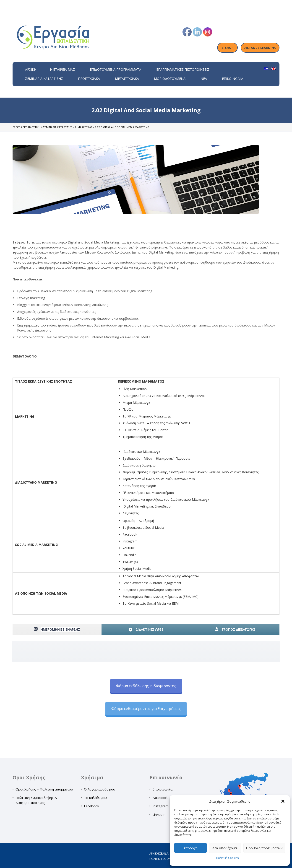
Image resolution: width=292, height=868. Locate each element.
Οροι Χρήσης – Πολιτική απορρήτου (44, 789)
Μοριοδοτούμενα (170, 79)
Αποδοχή (190, 848)
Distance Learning (260, 48)
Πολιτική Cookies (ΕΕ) (164, 859)
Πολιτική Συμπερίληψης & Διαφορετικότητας (36, 800)
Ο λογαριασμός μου (100, 789)
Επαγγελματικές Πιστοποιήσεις (183, 69)
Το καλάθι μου (95, 798)
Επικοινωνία (233, 79)
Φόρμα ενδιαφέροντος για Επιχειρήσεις (146, 709)
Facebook (91, 806)
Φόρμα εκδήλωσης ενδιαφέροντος (146, 686)
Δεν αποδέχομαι (225, 848)
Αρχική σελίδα (159, 854)
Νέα (204, 79)
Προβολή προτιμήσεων (264, 848)
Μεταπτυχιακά (127, 79)
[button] (283, 801)
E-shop (228, 48)
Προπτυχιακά (89, 79)
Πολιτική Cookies (227, 858)
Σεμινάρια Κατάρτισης (44, 79)
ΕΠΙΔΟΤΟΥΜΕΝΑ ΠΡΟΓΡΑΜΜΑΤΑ (116, 69)
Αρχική (31, 69)
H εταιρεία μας (62, 69)
